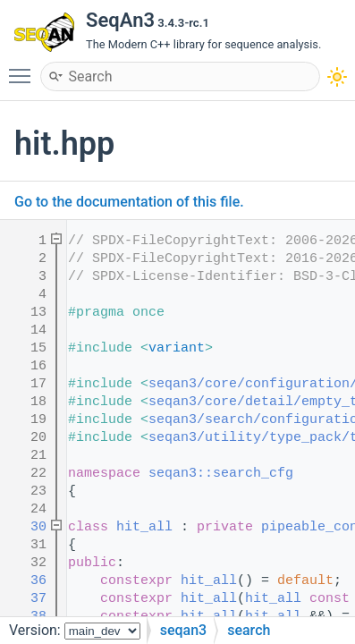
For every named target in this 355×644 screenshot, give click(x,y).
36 (26, 581)
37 (26, 599)
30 (26, 527)
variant (177, 348)
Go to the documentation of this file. (129, 202)
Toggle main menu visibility (24, 68)
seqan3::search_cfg (221, 474)
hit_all (144, 527)
